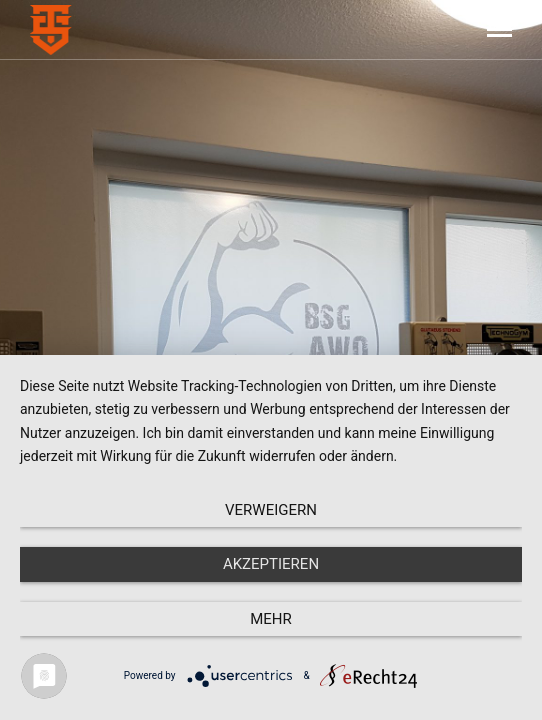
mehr (271, 619)
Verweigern (271, 510)
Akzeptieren (271, 564)
